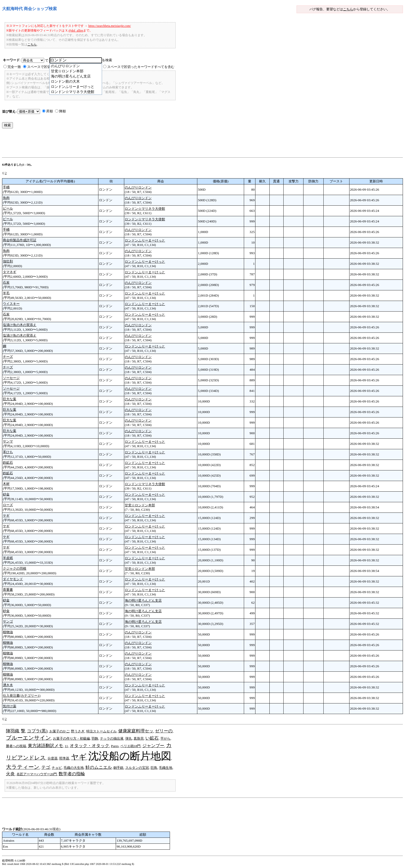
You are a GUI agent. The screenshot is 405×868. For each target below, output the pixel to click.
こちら (348, 9)
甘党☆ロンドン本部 (140, 505)
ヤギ (6, 516)
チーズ (8, 357)
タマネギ (10, 272)
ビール (8, 208)
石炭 (6, 282)
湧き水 (8, 685)
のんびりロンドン (138, 187)
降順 (63, 111)
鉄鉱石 (8, 463)
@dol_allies (76, 30)
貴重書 (8, 590)
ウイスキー (11, 304)
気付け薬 (10, 706)
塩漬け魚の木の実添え (20, 325)
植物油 (8, 632)
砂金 (6, 494)
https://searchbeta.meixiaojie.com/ (110, 26)
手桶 (6, 187)
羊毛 (6, 293)
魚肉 (6, 198)
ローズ (8, 505)
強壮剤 (8, 261)
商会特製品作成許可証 (20, 240)
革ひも (8, 452)
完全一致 (14, 67)
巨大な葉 (10, 399)
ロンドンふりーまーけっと (145, 240)
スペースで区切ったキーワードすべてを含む (141, 67)
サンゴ (8, 621)
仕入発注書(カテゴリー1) (22, 696)
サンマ (8, 441)
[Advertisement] (96, 144)
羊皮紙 (8, 558)
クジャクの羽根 (15, 568)
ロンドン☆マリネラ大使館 (145, 209)
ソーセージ (11, 378)
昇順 (50, 111)
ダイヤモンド (13, 579)
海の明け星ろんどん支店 (143, 600)
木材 (6, 484)
